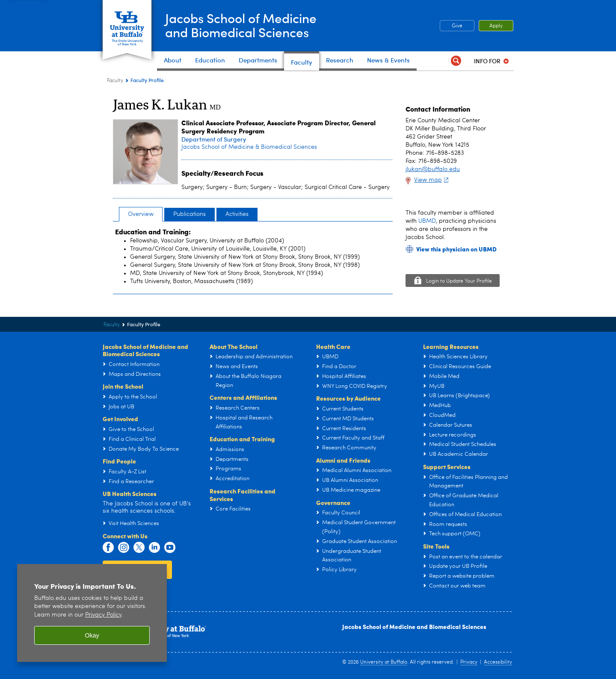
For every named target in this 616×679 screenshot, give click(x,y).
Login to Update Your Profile (459, 281)
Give (457, 26)
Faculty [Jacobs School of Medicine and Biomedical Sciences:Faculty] (115, 81)
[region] (92, 613)
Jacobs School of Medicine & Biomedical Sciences (249, 147)
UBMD (427, 221)
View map (432, 180)
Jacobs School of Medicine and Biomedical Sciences (414, 626)
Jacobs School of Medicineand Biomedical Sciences (241, 25)
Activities (237, 214)
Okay (92, 635)
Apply (496, 26)
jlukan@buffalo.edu (433, 169)
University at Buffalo (384, 662)
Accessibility (498, 662)
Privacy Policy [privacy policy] (103, 615)
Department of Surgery (214, 139)
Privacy (469, 662)
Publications (190, 214)
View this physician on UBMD (456, 249)
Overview (141, 214)
